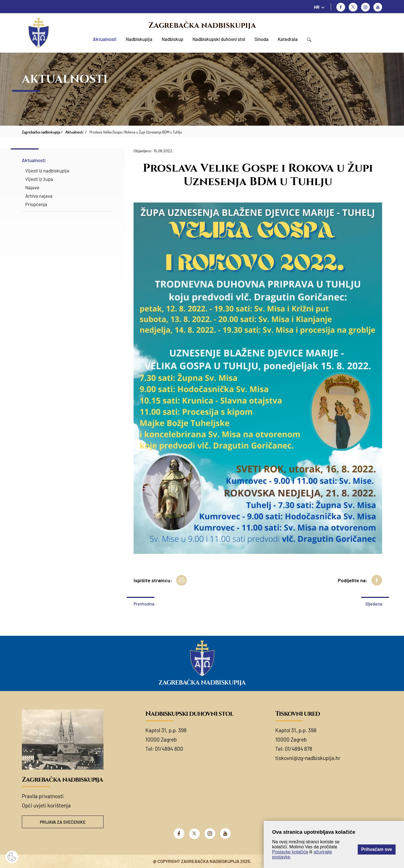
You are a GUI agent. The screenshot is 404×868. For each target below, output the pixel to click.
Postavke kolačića (290, 852)
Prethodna (144, 604)
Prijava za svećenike (63, 822)
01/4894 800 (169, 749)
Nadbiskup (172, 39)
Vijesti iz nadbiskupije (47, 171)
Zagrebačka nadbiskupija (202, 25)
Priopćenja (36, 204)
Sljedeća (374, 604)
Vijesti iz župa (39, 179)
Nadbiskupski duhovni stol (219, 39)
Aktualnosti (105, 39)
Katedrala (288, 39)
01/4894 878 (299, 749)
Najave (32, 187)
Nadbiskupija (139, 39)
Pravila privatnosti (43, 796)
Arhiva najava (39, 196)
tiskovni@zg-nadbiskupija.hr (308, 758)
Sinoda (261, 39)
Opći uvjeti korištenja (46, 805)
